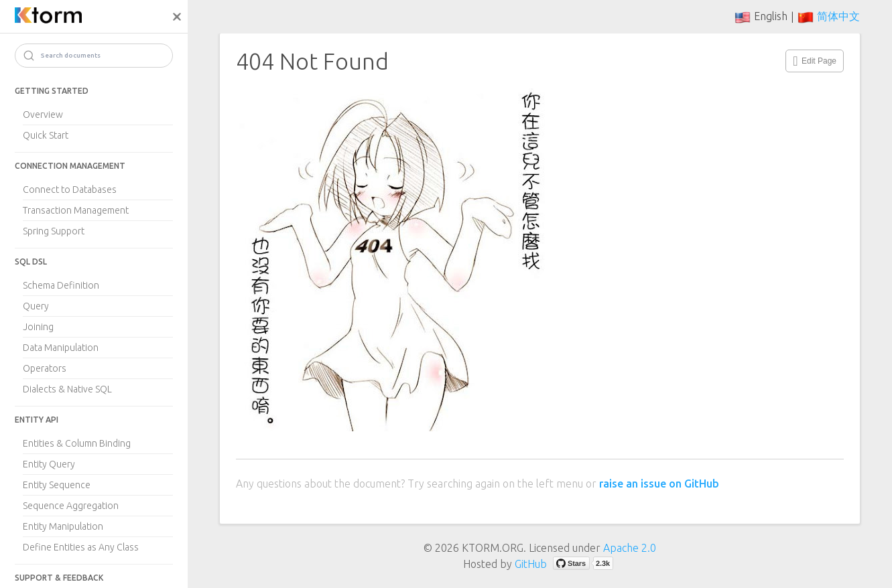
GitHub (531, 564)
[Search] (94, 56)
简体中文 (838, 16)
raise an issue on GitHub (659, 484)
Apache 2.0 (630, 548)
